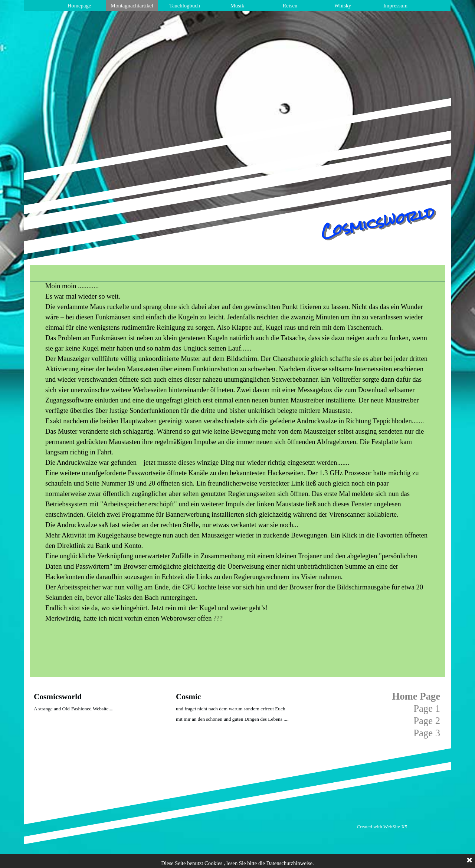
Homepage (79, 6)
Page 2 (427, 721)
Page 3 (427, 733)
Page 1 (427, 708)
